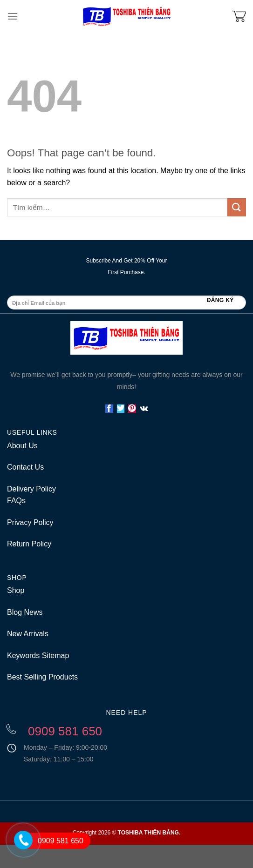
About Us (22, 446)
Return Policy (29, 544)
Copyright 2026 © (127, 833)
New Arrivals (28, 634)
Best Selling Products (42, 677)
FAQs (16, 501)
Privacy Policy (30, 522)
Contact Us (25, 467)
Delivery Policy (31, 489)
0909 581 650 (61, 841)
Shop (16, 590)
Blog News (25, 612)
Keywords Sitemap (38, 656)
